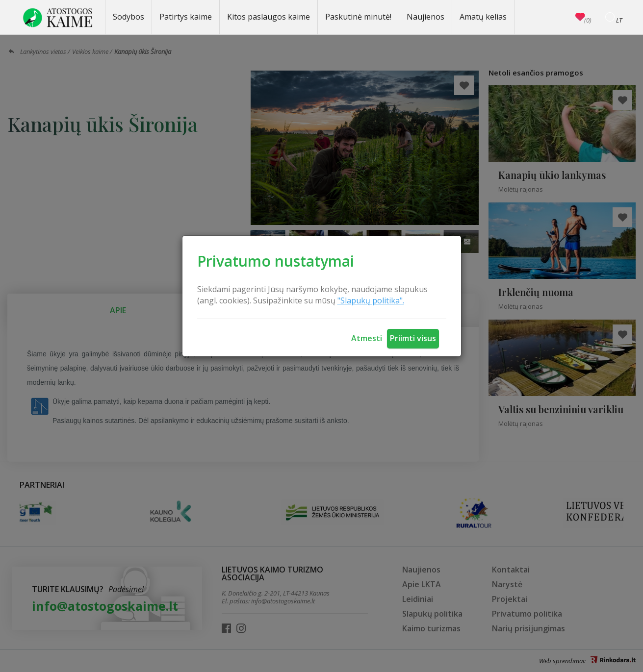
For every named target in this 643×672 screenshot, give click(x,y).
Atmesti (367, 338)
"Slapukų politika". (371, 300)
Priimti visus (413, 338)
